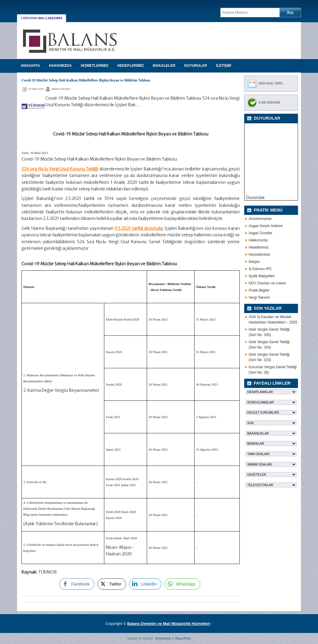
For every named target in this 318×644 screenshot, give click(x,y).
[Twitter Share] (112, 584)
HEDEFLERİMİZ (131, 66)
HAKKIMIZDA (60, 66)
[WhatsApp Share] (182, 584)
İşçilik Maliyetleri (262, 276)
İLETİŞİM (224, 66)
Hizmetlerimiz (259, 255)
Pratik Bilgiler (259, 290)
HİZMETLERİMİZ (95, 66)
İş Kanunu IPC (260, 269)
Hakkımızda (258, 240)
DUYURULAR (196, 66)
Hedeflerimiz (259, 247)
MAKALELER (164, 66)
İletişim (254, 262)
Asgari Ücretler (260, 233)
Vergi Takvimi (259, 298)
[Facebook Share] (77, 584)
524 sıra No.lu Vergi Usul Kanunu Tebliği (60, 169)
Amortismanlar (260, 219)
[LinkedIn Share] (145, 584)
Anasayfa (30, 66)
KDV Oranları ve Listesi (267, 283)
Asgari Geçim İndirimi (266, 226)
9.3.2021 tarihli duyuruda (138, 228)
